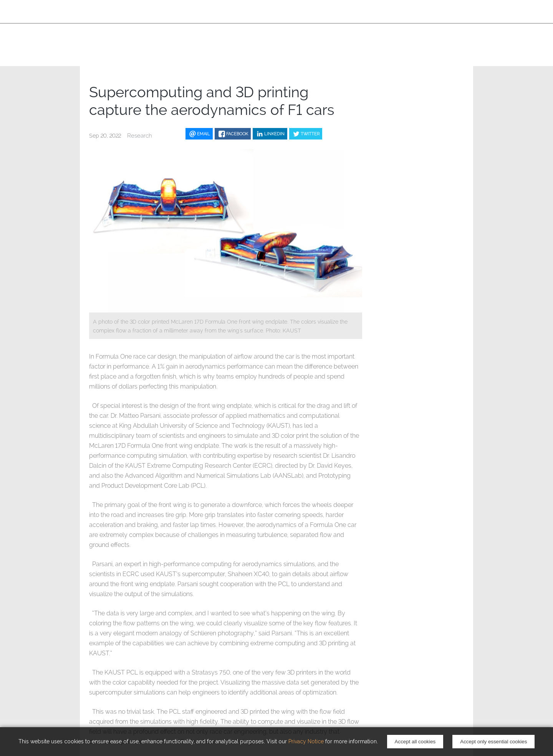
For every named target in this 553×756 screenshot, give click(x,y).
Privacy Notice (306, 741)
